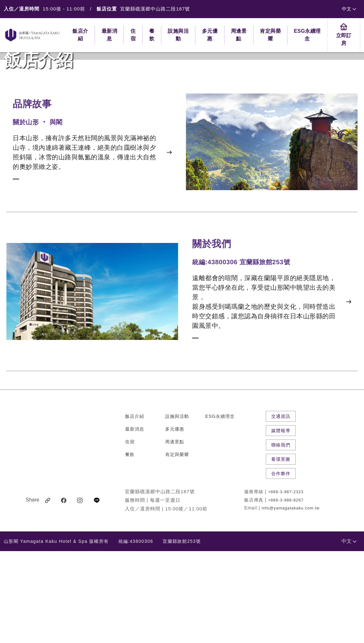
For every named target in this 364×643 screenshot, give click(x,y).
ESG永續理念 (220, 508)
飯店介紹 (135, 508)
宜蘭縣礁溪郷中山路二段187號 (155, 9)
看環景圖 (281, 551)
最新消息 (135, 521)
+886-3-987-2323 (286, 584)
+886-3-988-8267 (286, 592)
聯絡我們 (281, 537)
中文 (349, 9)
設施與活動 (177, 508)
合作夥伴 (281, 565)
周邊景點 (175, 534)
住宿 (130, 534)
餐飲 (130, 546)
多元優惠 (175, 521)
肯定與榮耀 (177, 546)
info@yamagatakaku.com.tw (291, 600)
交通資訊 (281, 508)
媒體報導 (281, 522)
